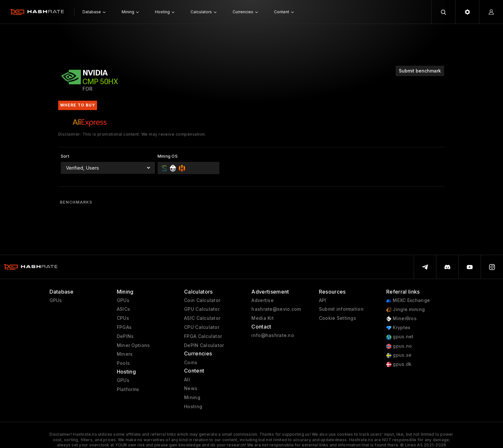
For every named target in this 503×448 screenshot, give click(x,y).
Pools (123, 363)
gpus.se (399, 355)
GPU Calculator (202, 309)
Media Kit (262, 318)
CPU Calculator (202, 327)
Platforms (128, 389)
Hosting (193, 407)
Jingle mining (405, 310)
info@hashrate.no (273, 335)
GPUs (56, 300)
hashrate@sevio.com (276, 309)
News (191, 388)
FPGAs (124, 327)
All (187, 380)
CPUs (123, 318)
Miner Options (133, 345)
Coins (191, 363)
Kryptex (398, 328)
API (323, 300)
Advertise (262, 300)
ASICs (123, 309)
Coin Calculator (202, 300)
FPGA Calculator (203, 336)
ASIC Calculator (202, 318)
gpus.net (400, 337)
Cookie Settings (338, 318)
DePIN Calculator (204, 345)
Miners (125, 354)
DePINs (125, 336)
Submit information (341, 309)
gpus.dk (399, 364)
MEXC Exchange (408, 301)
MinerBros (401, 319)
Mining (192, 398)
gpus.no (399, 346)
